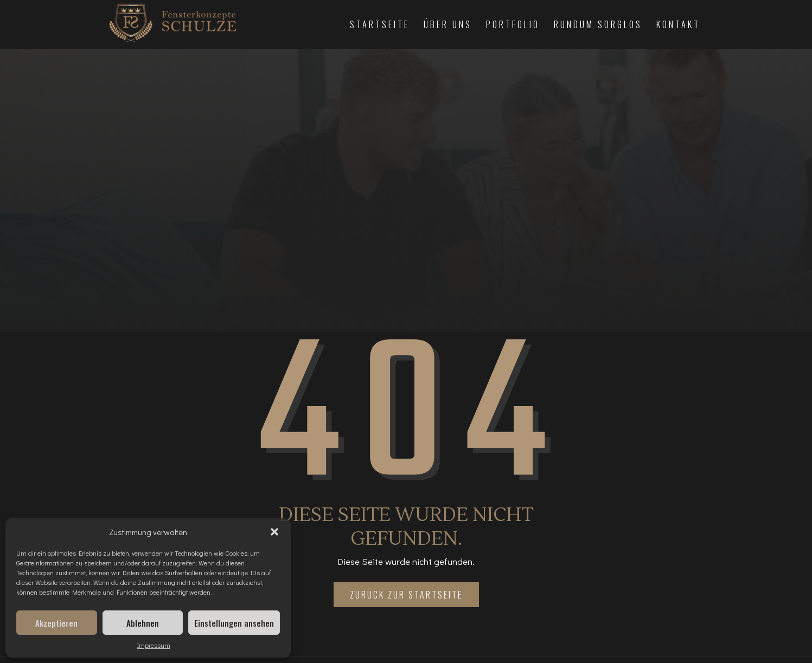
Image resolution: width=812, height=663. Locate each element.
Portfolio (513, 24)
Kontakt (678, 24)
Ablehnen (143, 623)
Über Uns (448, 24)
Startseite (380, 24)
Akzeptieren (56, 623)
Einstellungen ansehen (234, 623)
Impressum (154, 645)
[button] (274, 532)
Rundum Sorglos (598, 24)
